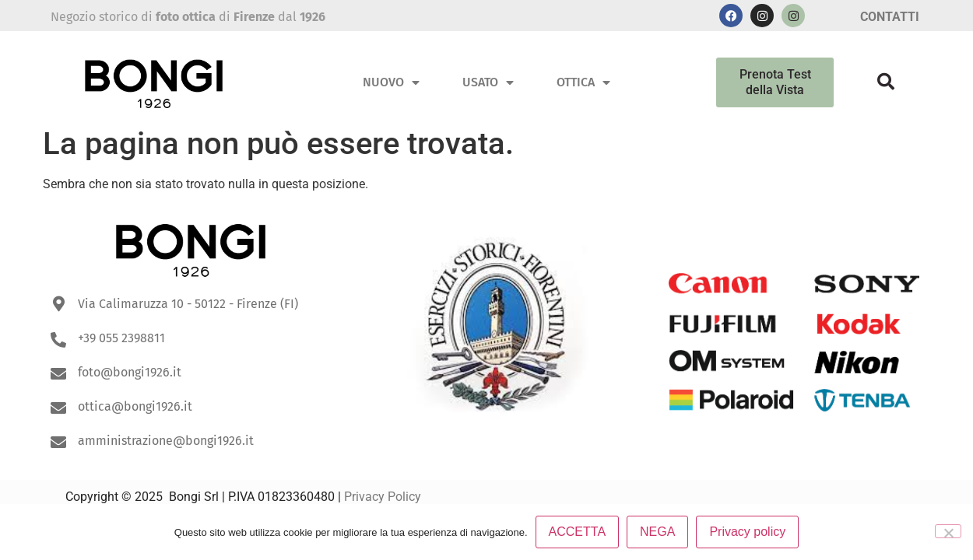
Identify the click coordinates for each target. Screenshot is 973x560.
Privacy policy (747, 532)
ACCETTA (577, 532)
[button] (886, 82)
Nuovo (391, 82)
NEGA (657, 532)
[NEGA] (948, 531)
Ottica (583, 82)
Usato (488, 82)
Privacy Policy (383, 497)
